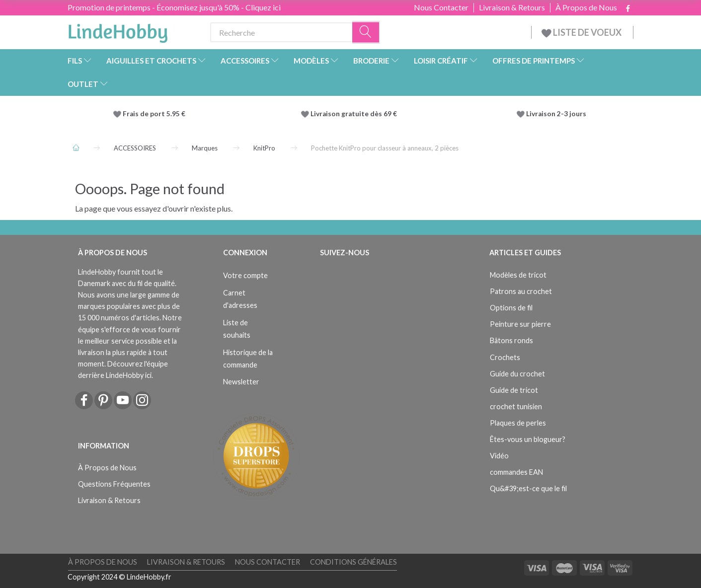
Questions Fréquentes (114, 484)
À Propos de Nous (586, 7)
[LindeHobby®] (118, 30)
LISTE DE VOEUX (582, 32)
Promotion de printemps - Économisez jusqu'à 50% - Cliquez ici (174, 7)
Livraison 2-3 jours (556, 114)
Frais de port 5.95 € (154, 114)
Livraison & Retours (512, 7)
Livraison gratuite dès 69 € (355, 114)
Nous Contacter (441, 7)
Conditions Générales (353, 562)
